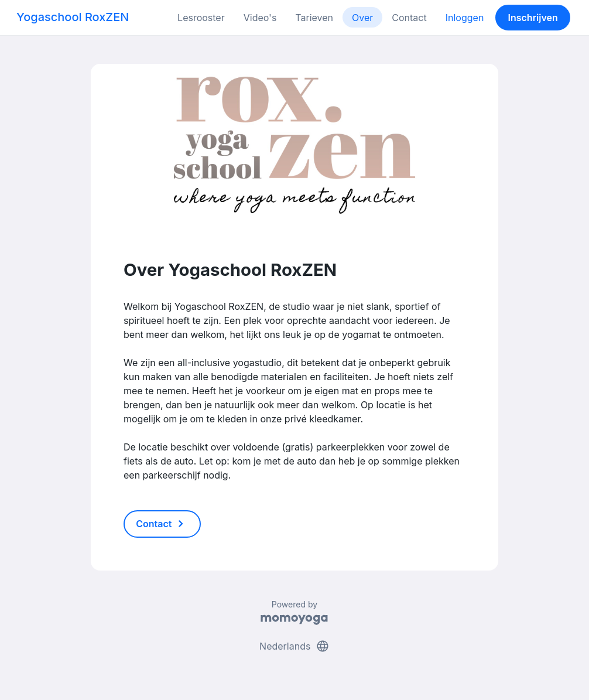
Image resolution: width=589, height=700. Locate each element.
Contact (409, 18)
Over (362, 18)
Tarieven (314, 18)
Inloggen (465, 18)
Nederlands (294, 646)
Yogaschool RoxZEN (73, 17)
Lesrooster (201, 18)
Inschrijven (533, 18)
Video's (260, 18)
